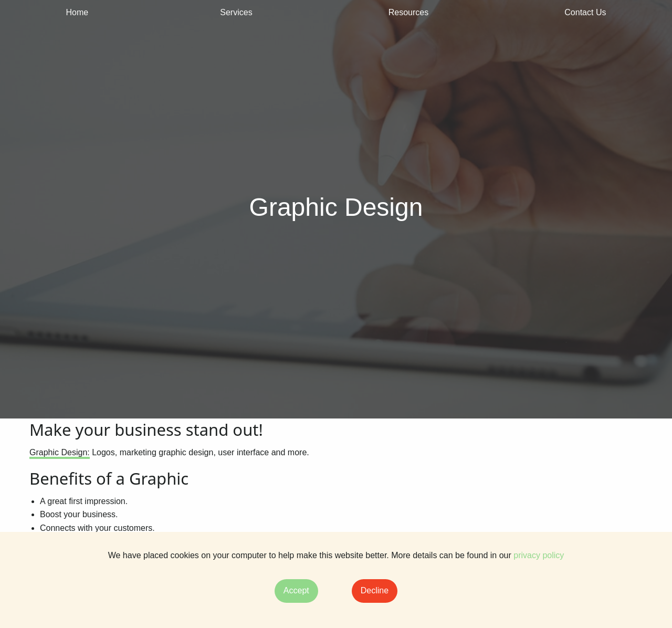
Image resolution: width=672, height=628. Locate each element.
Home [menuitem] (77, 12)
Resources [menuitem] (408, 12)
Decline (375, 590)
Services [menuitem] (236, 12)
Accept (296, 590)
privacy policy (539, 555)
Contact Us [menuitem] (585, 12)
